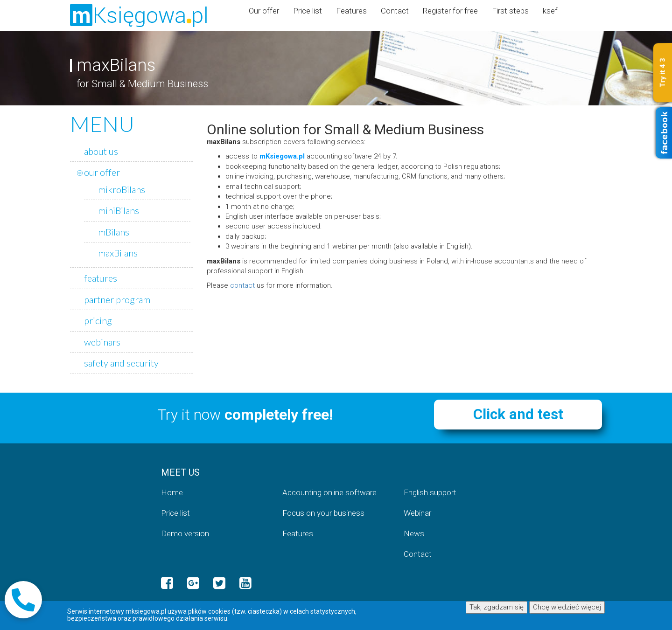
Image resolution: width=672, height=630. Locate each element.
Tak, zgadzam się (497, 607)
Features (351, 11)
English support (430, 492)
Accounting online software (329, 492)
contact (242, 285)
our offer (102, 172)
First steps (510, 11)
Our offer (264, 11)
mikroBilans (122, 189)
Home (172, 492)
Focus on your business (323, 513)
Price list (308, 11)
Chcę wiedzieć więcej (567, 607)
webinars (102, 342)
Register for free (450, 11)
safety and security (121, 363)
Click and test (518, 414)
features (101, 278)
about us (101, 151)
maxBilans (118, 253)
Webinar (417, 513)
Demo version (185, 533)
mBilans (114, 232)
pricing (98, 320)
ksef (550, 11)
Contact (395, 11)
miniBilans (119, 210)
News (414, 533)
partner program (117, 299)
